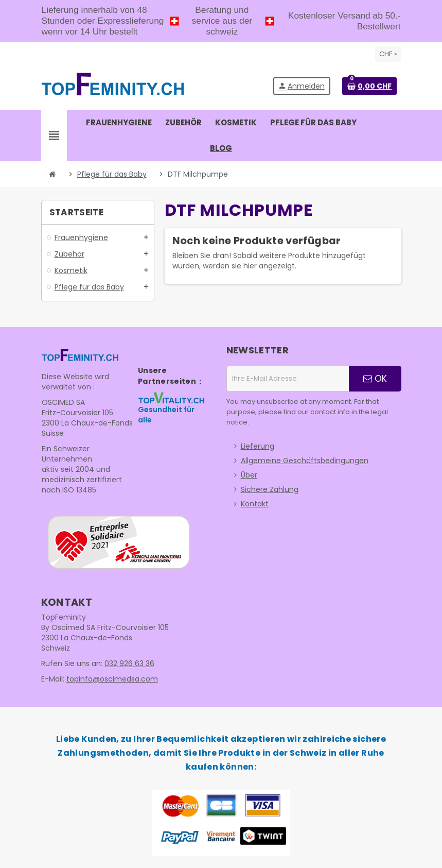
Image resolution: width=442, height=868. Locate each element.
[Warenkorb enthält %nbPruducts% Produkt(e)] (369, 86)
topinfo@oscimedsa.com (112, 679)
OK (375, 379)
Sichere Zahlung (270, 489)
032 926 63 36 (129, 663)
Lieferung (258, 446)
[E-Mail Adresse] (288, 379)
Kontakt (255, 504)
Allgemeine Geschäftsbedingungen (305, 461)
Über (249, 475)
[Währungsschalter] (388, 54)
